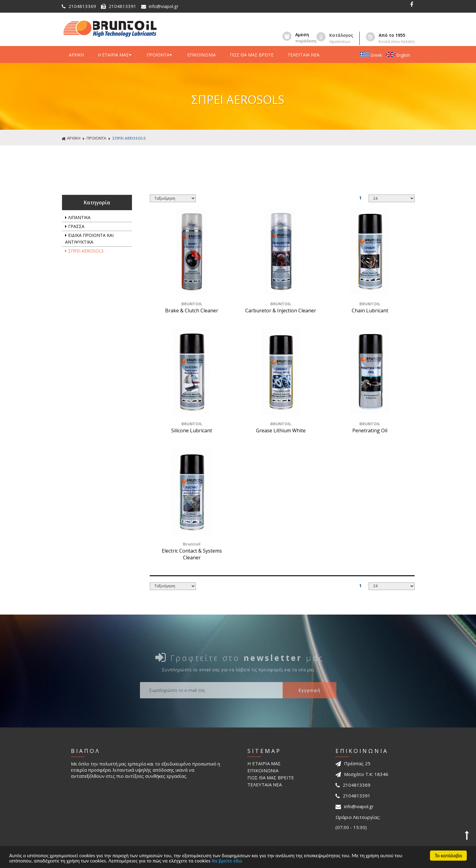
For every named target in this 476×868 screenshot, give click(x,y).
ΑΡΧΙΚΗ (76, 55)
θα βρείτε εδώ (227, 861)
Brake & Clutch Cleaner (192, 311)
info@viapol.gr (160, 6)
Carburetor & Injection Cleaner (281, 311)
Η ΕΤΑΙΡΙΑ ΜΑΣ (115, 55)
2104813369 (79, 6)
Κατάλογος (341, 35)
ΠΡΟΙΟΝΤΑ (160, 55)
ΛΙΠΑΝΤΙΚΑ (78, 217)
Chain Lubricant (370, 311)
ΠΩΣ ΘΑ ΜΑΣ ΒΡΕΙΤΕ (252, 55)
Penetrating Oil (370, 430)
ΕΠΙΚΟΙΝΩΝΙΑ (201, 55)
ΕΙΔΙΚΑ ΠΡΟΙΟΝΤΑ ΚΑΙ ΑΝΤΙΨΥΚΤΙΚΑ (89, 239)
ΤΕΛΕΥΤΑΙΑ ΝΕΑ (304, 55)
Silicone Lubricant (192, 430)
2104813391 (119, 6)
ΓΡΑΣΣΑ (75, 226)
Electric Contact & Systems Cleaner (192, 554)
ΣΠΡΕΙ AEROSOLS (129, 138)
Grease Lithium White (281, 430)
